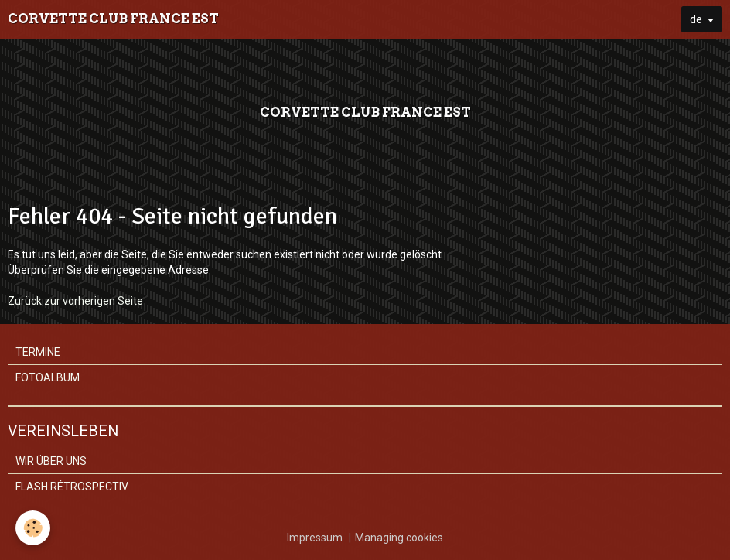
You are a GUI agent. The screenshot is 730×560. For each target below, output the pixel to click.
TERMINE (38, 352)
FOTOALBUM (48, 377)
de (696, 19)
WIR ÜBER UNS (51, 461)
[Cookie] (33, 528)
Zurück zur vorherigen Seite (75, 301)
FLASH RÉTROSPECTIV (72, 487)
